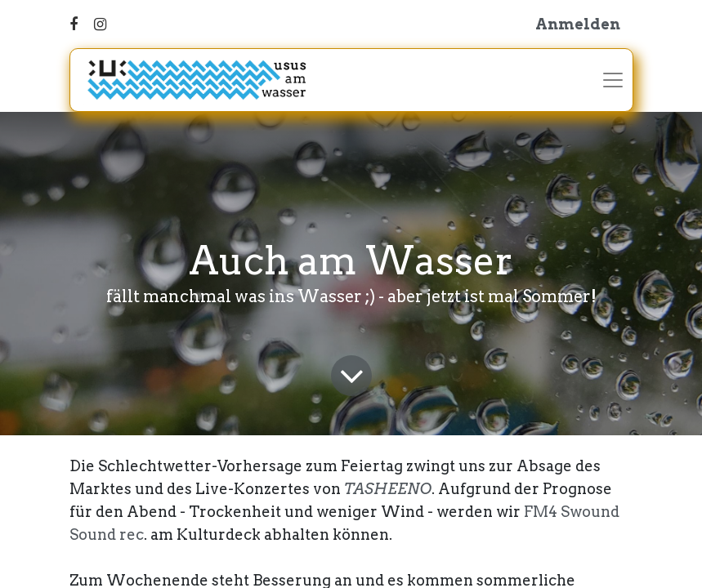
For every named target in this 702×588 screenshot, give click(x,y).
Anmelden (578, 24)
